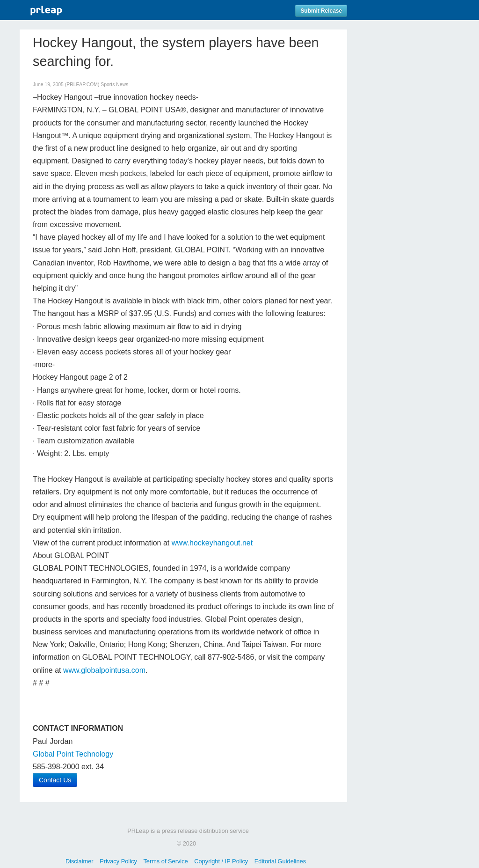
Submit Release (321, 11)
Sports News (114, 85)
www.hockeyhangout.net (212, 543)
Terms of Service (165, 861)
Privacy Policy (118, 861)
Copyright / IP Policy (221, 861)
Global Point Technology (73, 754)
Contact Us (55, 780)
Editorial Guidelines (280, 861)
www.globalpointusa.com (104, 670)
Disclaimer (80, 861)
